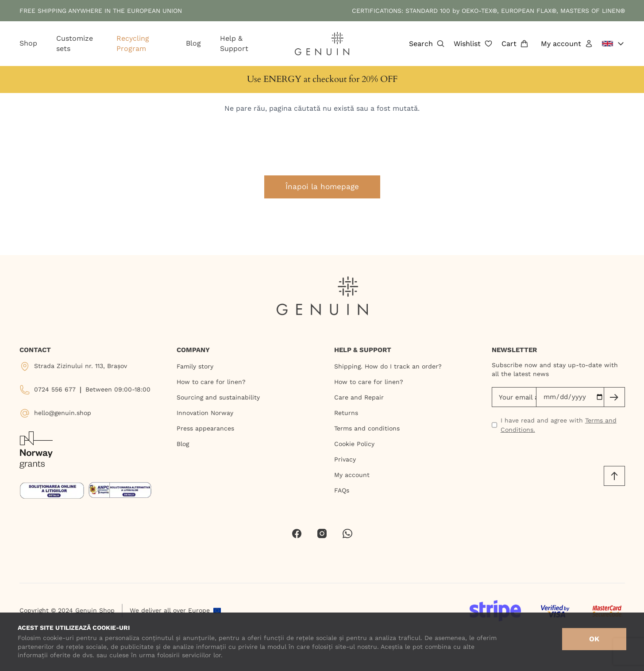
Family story (195, 366)
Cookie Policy (354, 444)
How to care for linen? (211, 382)
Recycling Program (133, 43)
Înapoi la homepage (322, 186)
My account (567, 44)
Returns (346, 413)
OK (594, 639)
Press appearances (205, 428)
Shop (28, 43)
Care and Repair (359, 397)
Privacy (345, 459)
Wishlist (473, 44)
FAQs (342, 490)
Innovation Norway (205, 413)
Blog (193, 43)
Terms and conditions (367, 428)
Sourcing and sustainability (218, 397)
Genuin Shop (95, 610)
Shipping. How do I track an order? (388, 366)
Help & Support (234, 43)
